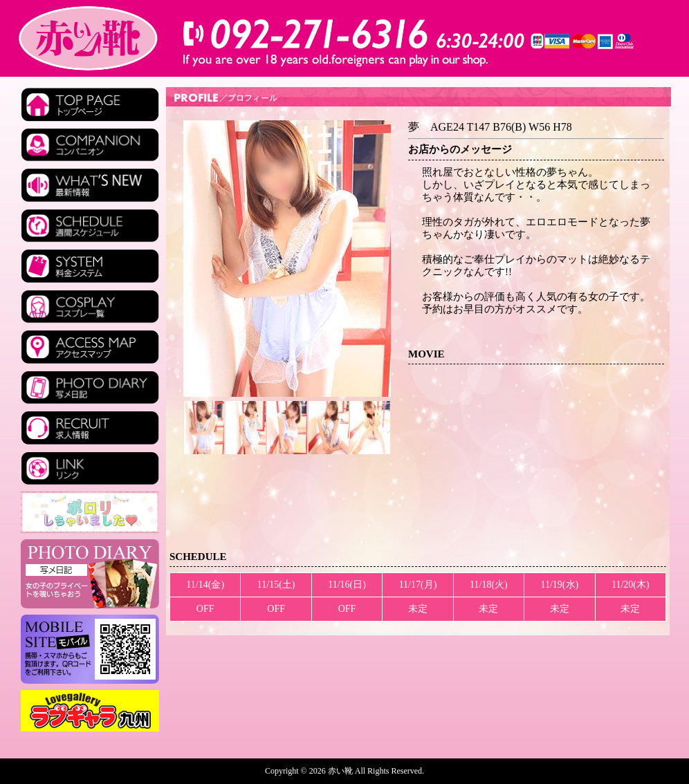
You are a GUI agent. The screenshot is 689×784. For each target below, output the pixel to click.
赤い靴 (341, 771)
